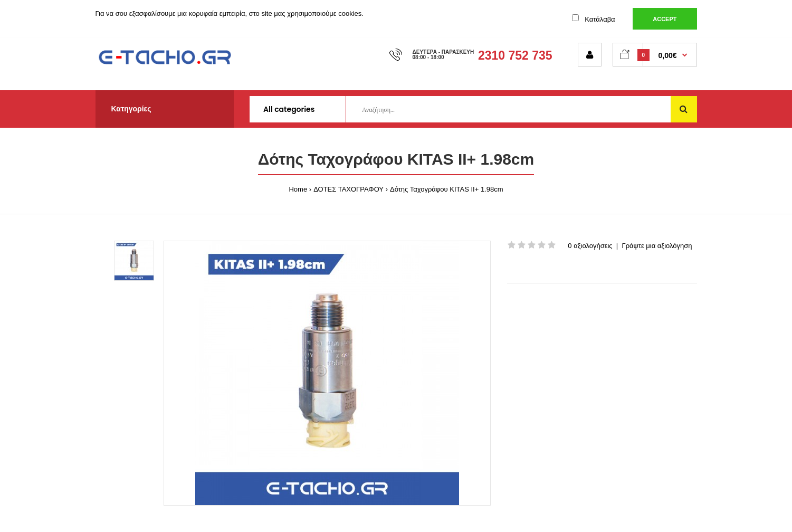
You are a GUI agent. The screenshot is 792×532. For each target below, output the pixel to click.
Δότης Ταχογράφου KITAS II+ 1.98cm (447, 189)
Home (298, 189)
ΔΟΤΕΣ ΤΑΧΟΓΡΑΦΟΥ (349, 189)
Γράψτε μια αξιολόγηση (657, 246)
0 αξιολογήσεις (590, 246)
